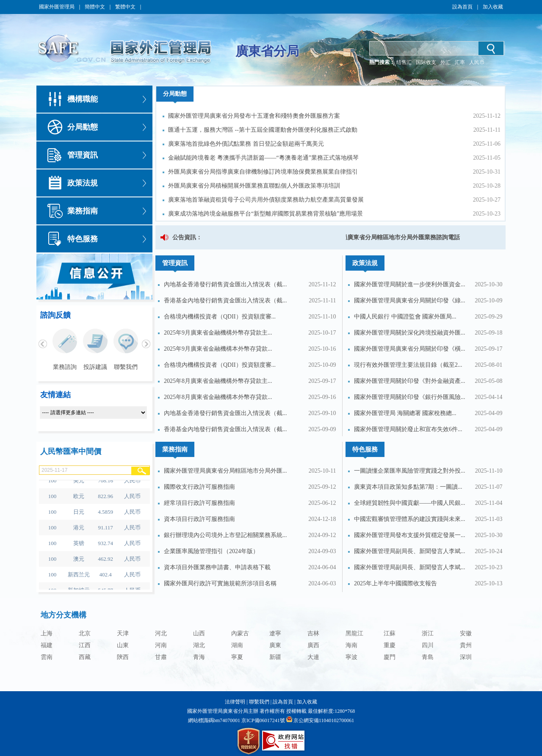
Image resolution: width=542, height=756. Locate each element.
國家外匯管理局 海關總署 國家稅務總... (405, 413)
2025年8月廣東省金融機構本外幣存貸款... (218, 397)
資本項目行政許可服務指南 (199, 519)
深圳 (466, 657)
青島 (428, 657)
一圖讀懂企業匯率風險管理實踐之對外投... (410, 471)
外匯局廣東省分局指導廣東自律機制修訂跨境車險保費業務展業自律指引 (263, 172)
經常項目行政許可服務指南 (199, 503)
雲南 (47, 657)
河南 (161, 645)
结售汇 (404, 62)
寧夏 (237, 657)
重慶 (390, 645)
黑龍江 (354, 633)
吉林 (313, 633)
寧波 (351, 657)
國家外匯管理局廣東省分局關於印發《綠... (410, 300)
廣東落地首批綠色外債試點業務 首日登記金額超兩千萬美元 (246, 144)
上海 (47, 633)
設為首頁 (462, 7)
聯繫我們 (259, 702)
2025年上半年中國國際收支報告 (395, 583)
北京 (85, 633)
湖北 (199, 645)
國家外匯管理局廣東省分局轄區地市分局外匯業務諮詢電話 (385, 237)
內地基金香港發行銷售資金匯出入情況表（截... (225, 284)
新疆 (275, 657)
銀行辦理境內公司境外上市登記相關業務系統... (225, 535)
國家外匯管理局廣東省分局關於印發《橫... (410, 349)
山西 (199, 633)
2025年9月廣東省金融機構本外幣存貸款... (218, 349)
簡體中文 (95, 7)
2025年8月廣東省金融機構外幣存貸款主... (218, 381)
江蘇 (390, 633)
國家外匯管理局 (57, 7)
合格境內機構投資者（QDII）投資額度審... (220, 317)
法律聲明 (235, 702)
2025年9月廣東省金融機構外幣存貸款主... (218, 333)
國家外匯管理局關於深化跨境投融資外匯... (410, 333)
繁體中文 (125, 7)
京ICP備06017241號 (263, 720)
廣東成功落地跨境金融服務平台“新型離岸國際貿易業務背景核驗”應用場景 (265, 214)
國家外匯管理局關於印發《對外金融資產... (410, 381)
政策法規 (83, 183)
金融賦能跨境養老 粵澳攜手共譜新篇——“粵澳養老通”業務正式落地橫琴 (263, 158)
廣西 (313, 645)
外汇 (445, 62)
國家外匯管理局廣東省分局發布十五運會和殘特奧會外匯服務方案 (254, 116)
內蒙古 (240, 633)
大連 (313, 657)
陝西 (123, 657)
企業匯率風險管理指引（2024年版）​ (211, 551)
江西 (85, 645)
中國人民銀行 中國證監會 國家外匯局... (405, 317)
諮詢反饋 (55, 315)
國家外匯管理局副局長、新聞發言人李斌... (410, 551)
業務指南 (83, 211)
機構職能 (83, 99)
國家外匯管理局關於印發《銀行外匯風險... (410, 397)
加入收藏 (493, 7)
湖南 (237, 645)
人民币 (477, 62)
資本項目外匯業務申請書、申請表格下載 (217, 567)
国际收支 (426, 62)
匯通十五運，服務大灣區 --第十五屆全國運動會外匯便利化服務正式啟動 (263, 130)
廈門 (390, 657)
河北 (161, 633)
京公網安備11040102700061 (324, 720)
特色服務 (83, 239)
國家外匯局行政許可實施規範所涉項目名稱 (220, 583)
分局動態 (83, 127)
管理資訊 (83, 155)
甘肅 (161, 657)
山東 (123, 645)
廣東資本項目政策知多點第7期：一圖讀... (408, 487)
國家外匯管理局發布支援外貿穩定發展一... (410, 535)
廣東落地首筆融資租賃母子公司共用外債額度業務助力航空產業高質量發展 (266, 200)
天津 (123, 633)
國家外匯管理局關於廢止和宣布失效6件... (408, 429)
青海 (199, 657)
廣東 (275, 645)
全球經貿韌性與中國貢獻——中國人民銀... (410, 503)
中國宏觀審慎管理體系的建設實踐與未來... (410, 519)
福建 (47, 645)
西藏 (85, 657)
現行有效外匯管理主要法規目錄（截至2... (408, 365)
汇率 (460, 62)
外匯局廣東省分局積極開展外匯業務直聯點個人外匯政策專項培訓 (254, 186)
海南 (351, 645)
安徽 (466, 633)
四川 (428, 645)
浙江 (428, 633)
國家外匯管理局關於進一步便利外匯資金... (410, 284)
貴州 (466, 645)
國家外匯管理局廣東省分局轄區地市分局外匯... (225, 471)
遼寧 (275, 633)
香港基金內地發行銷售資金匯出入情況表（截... (225, 300)
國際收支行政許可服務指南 (199, 487)
